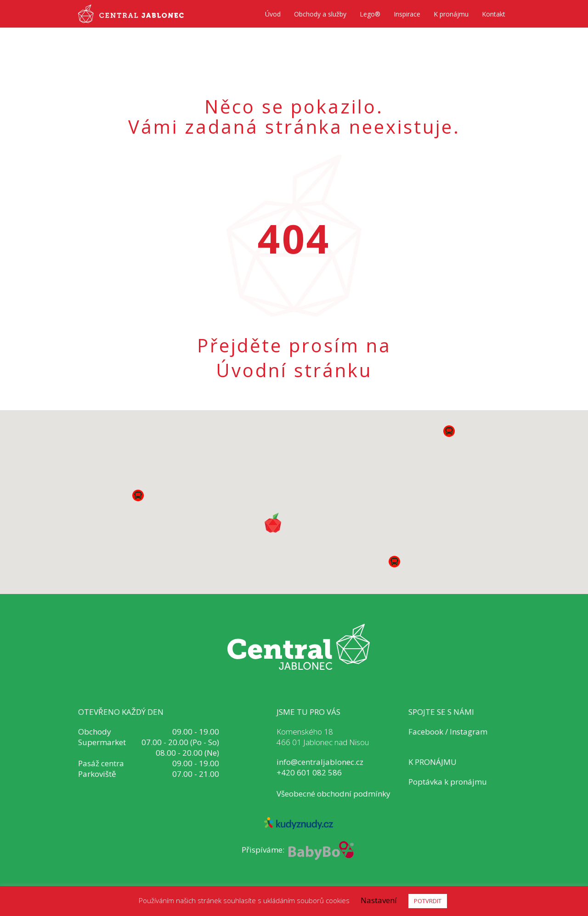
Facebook (426, 732)
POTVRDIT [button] (428, 901)
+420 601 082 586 (309, 772)
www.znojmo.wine (298, 866)
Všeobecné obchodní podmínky (334, 794)
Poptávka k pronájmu (448, 782)
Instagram (469, 732)
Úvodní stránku (294, 370)
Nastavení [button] (379, 900)
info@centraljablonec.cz (320, 762)
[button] (394, 562)
